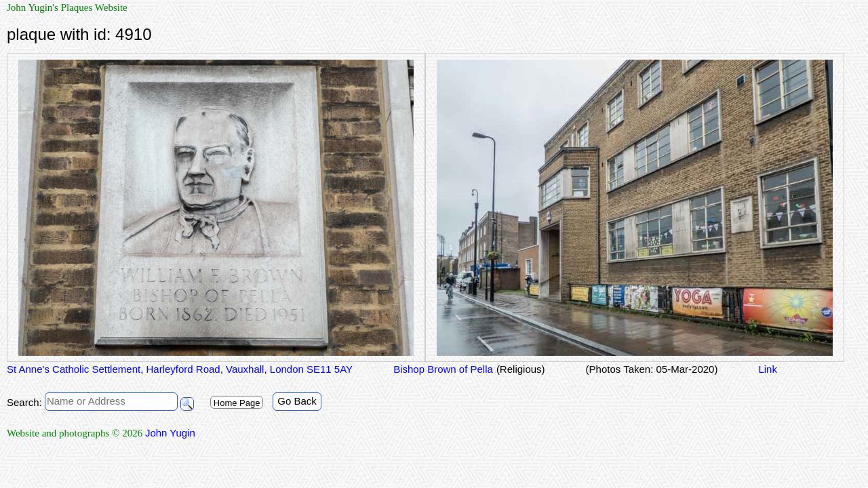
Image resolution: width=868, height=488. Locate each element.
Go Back (297, 401)
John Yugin (170, 433)
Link (768, 369)
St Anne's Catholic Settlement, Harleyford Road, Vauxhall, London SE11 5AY (180, 369)
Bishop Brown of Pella (443, 369)
